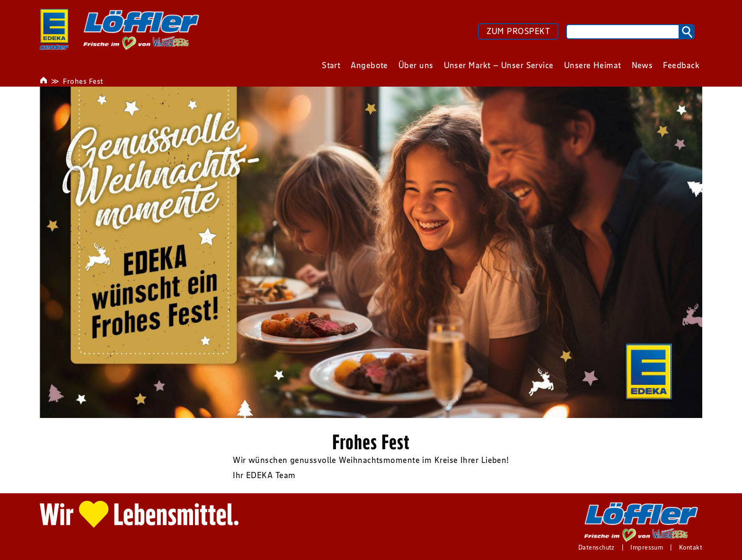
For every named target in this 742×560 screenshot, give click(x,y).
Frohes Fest (83, 81)
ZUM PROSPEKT (518, 31)
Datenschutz (596, 547)
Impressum (647, 547)
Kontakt (691, 547)
